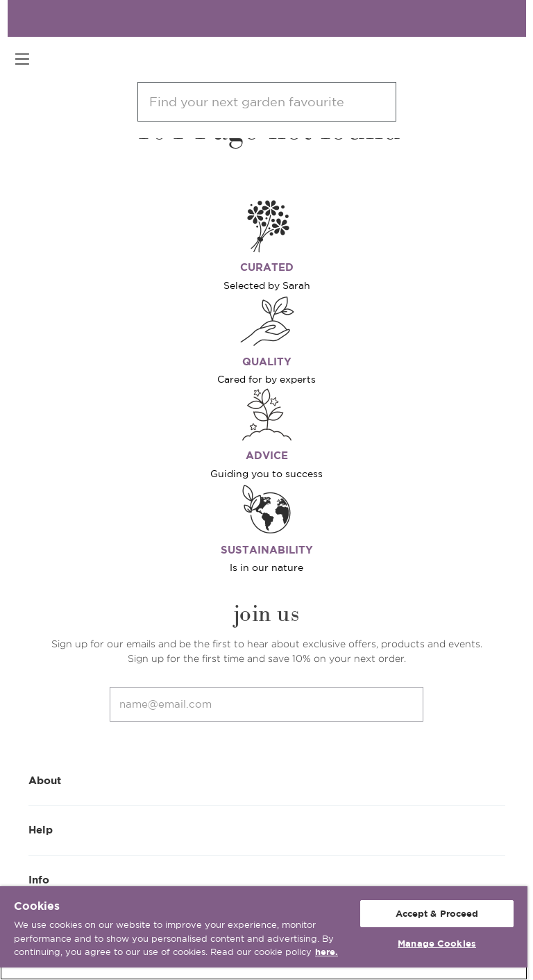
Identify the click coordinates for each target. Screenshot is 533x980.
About (267, 780)
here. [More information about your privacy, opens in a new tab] (327, 952)
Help (267, 829)
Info (267, 879)
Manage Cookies (437, 944)
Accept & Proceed (437, 914)
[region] (264, 933)
